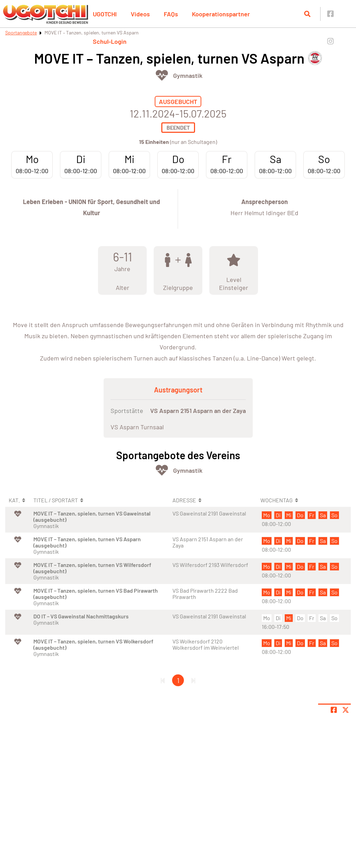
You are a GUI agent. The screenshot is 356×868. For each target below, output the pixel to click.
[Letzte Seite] (193, 680)
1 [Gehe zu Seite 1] (178, 680)
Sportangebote (21, 33)
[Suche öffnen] (307, 14)
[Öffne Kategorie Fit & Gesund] (162, 75)
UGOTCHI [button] (105, 14)
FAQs (171, 14)
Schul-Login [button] (110, 41)
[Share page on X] (346, 710)
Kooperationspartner (221, 14)
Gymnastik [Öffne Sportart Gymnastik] (188, 75)
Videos (140, 14)
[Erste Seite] (163, 680)
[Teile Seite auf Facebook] (334, 710)
